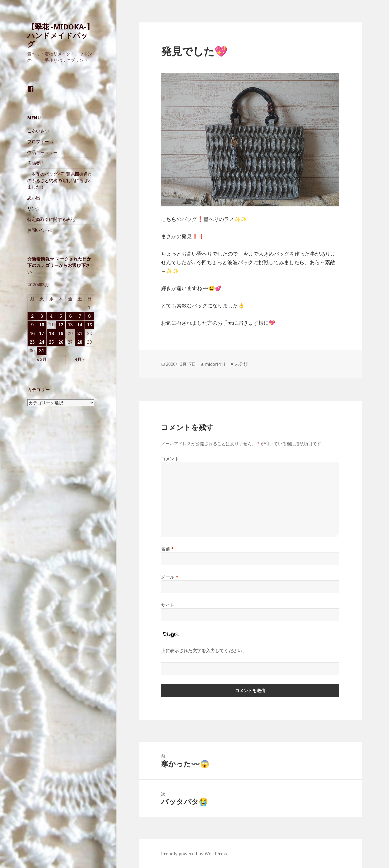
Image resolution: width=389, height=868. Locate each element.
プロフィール (40, 142)
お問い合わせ (40, 230)
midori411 (215, 364)
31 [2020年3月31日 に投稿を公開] (42, 351)
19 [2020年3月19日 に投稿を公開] (61, 333)
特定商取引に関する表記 (51, 219)
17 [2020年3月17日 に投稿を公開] (42, 333)
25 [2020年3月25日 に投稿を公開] (51, 342)
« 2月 (42, 359)
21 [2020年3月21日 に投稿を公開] (80, 333)
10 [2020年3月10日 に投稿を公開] (42, 325)
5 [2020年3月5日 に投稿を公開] (61, 316)
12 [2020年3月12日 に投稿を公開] (61, 325)
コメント (170, 459)
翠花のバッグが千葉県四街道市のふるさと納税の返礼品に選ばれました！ (60, 180)
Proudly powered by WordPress (194, 854)
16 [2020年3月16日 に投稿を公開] (32, 333)
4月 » (80, 359)
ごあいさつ (38, 131)
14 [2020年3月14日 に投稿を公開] (80, 325)
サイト (168, 605)
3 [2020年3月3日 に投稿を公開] (42, 316)
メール (170, 577)
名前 (167, 549)
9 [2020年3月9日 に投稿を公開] (32, 325)
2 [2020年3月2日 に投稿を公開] (32, 316)
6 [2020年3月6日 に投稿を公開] (70, 316)
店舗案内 (36, 163)
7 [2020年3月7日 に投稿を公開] (80, 316)
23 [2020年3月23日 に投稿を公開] (32, 342)
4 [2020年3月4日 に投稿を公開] (51, 316)
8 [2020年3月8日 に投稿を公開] (89, 316)
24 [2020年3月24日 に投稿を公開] (42, 342)
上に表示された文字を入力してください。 (204, 651)
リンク (34, 209)
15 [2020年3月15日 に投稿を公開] (89, 325)
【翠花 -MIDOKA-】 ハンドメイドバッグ (61, 35)
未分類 (241, 364)
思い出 (34, 198)
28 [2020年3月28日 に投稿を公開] (80, 342)
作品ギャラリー (42, 152)
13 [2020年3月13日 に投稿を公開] (70, 325)
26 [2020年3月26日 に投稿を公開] (61, 342)
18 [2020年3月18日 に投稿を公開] (51, 333)
